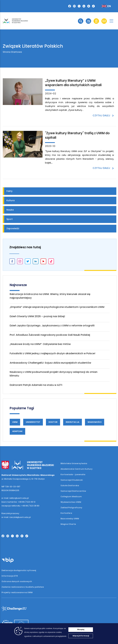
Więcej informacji (81, 636)
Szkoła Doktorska (70, 485)
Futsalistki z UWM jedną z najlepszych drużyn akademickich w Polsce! (52, 353)
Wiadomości (95, 422)
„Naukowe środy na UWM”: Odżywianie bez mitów (40, 344)
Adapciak (17, 431)
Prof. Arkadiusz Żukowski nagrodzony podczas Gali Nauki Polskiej (50, 335)
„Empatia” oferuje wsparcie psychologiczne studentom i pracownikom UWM (57, 307)
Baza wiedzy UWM (70, 519)
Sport (10, 219)
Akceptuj (81, 629)
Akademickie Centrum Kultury (77, 469)
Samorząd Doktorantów (73, 491)
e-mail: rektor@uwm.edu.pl (15, 498)
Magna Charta (68, 524)
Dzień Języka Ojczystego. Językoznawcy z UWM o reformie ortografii (52, 326)
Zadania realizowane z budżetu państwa (23, 587)
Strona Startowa (12, 52)
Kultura (11, 200)
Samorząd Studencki (72, 480)
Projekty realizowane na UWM (17, 592)
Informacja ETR (10, 576)
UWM (15, 422)
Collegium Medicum (71, 497)
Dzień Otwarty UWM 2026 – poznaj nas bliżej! (37, 316)
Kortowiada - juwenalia (73, 474)
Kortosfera (66, 513)
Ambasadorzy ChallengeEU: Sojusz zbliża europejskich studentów (50, 363)
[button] (70, 6)
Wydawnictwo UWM (71, 502)
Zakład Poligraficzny (71, 508)
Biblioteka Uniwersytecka (74, 463)
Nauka (10, 210)
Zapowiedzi (13, 228)
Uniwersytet (33, 422)
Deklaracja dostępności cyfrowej (19, 570)
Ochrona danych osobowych (17, 581)
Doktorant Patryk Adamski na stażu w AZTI (36, 385)
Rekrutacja (73, 422)
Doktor (53, 422)
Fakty (9, 191)
